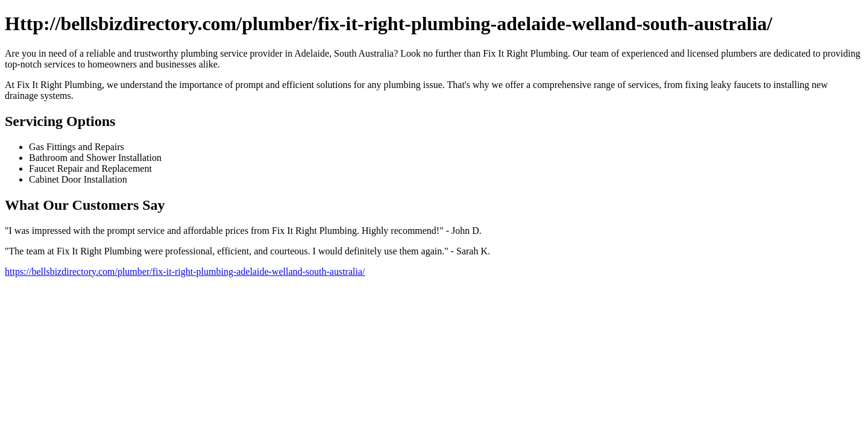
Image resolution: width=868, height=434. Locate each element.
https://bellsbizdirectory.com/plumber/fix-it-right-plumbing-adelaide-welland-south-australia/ (185, 272)
